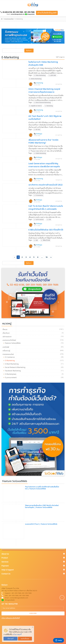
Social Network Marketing (16, 367)
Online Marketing (36, 79)
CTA (50, 220)
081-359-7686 (29, 12)
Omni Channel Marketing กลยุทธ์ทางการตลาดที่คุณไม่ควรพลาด (44, 91)
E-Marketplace (11, 374)
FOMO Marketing (41, 153)
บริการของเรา (7, 337)
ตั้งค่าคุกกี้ (11, 639)
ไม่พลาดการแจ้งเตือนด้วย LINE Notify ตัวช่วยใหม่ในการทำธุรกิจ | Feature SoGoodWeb (42, 506)
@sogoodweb (31, 14)
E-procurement (11, 378)
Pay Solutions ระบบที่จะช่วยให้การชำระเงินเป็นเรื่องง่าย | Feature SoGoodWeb (42, 488)
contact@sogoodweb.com (18, 14)
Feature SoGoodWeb (13, 343)
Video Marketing (41, 75)
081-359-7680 (18, 12)
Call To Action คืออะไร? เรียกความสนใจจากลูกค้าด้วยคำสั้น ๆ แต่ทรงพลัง (46, 208)
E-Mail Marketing (12, 364)
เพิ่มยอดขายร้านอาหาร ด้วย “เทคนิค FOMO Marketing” (43, 141)
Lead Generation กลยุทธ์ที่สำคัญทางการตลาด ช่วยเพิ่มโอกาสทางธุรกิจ (44, 165)
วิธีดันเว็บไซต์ (46, 240)
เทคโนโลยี (6, 347)
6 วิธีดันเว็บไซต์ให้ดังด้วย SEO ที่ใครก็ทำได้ (46, 230)
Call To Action (40, 220)
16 (47, 257)
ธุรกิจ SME (53, 75)
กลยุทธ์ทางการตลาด (36, 106)
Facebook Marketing (13, 371)
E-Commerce (39, 195)
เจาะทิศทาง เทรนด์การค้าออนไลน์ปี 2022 (45, 185)
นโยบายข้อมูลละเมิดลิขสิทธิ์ (11, 618)
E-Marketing (10, 361)
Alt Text (38, 130)
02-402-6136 (7, 12)
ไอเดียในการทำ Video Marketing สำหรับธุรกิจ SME (43, 64)
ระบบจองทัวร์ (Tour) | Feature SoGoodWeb (41, 524)
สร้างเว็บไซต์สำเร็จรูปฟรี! (47, 13)
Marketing (50, 106)
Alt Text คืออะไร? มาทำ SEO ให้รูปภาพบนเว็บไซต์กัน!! (45, 118)
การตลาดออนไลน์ (8, 354)
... (42, 257)
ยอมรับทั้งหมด (25, 639)
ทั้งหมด (5, 329)
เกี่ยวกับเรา (6, 333)
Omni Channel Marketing (43, 102)
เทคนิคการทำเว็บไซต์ (9, 340)
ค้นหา (29, 50)
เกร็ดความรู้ (6, 351)
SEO (37, 240)
